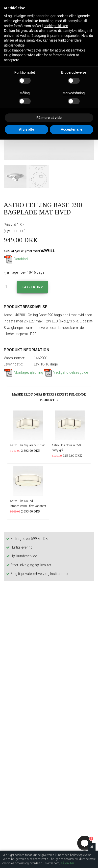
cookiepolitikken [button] (56, 26)
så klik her (67, 863)
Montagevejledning (23, 372)
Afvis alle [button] (26, 129)
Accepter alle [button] (71, 129)
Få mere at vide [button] (49, 118)
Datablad (16, 259)
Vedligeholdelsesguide (65, 372)
